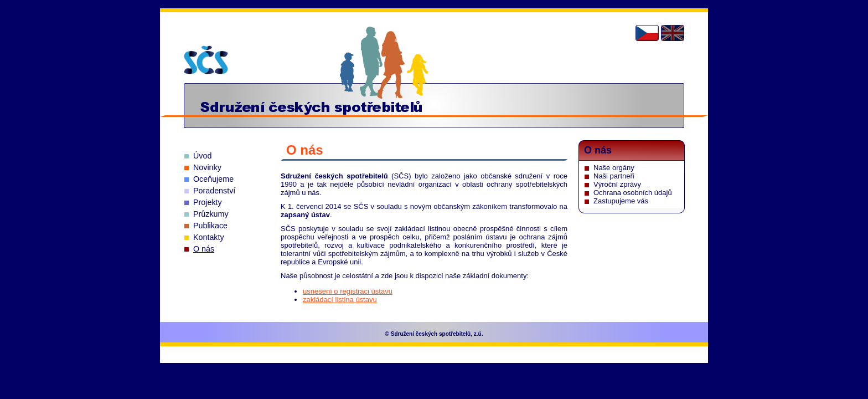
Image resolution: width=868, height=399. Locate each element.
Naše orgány (614, 168)
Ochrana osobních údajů (633, 193)
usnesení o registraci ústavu (348, 291)
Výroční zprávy (617, 184)
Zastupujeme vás (621, 201)
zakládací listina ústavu (340, 300)
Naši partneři (614, 176)
